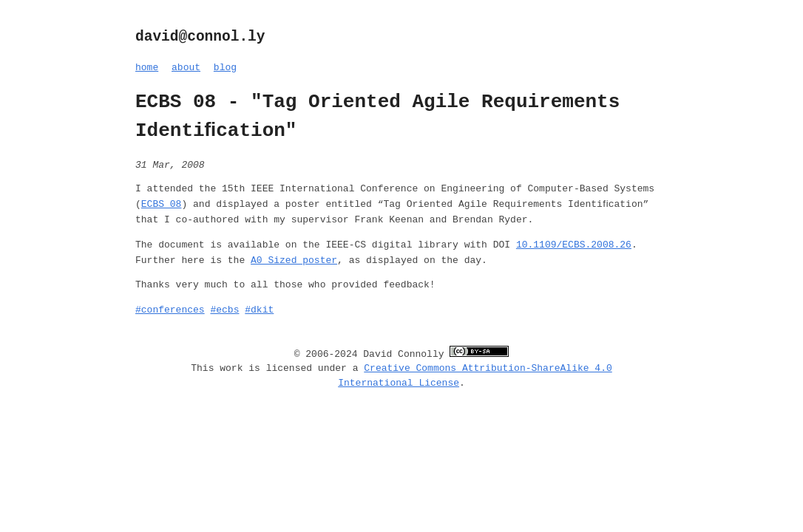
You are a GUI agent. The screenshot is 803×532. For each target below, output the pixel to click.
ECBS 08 (162, 205)
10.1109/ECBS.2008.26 (574, 245)
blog (225, 67)
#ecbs (224, 310)
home (147, 67)
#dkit (259, 310)
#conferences (170, 310)
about (186, 67)
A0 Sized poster (294, 261)
